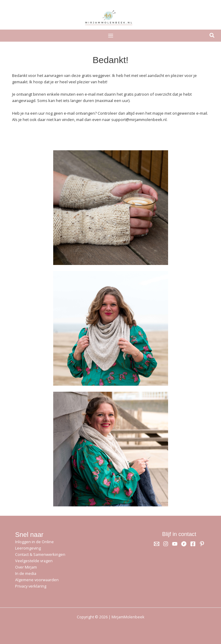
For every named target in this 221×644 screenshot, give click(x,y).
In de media (26, 573)
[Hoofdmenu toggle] (110, 35)
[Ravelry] (184, 544)
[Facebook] (193, 544)
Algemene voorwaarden (37, 580)
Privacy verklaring (31, 586)
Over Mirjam (26, 567)
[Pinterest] (202, 544)
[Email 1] (157, 544)
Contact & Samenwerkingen (40, 554)
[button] (212, 36)
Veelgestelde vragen (34, 561)
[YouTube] (175, 544)
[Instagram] (166, 544)
